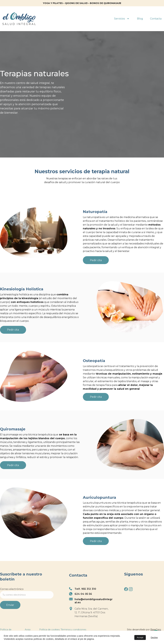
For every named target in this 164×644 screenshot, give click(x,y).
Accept (140, 637)
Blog (140, 19)
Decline (154, 637)
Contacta (156, 19)
